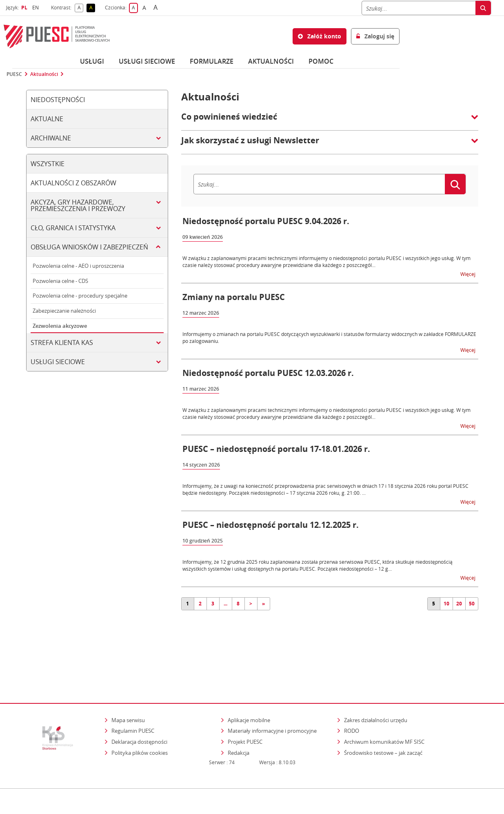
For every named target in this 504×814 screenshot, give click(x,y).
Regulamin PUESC (133, 695)
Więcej (468, 274)
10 (446, 604)
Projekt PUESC (245, 706)
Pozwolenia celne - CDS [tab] (60, 281)
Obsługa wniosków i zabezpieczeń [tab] (89, 247)
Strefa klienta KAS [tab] (62, 343)
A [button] (81, 8)
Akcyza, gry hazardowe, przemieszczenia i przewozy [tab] (78, 205)
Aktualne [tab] (47, 119)
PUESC (14, 74)
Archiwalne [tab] (51, 138)
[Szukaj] (419, 8)
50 (472, 604)
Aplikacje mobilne (249, 685)
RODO (352, 695)
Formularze (212, 61)
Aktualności (271, 61)
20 (459, 604)
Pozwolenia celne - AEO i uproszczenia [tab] (78, 266)
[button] (330, 121)
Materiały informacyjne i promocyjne (272, 695)
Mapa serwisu (128, 685)
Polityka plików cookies (140, 717)
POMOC (321, 61)
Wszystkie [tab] (48, 164)
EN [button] (37, 8)
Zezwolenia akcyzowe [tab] (60, 326)
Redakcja (239, 717)
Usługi (92, 61)
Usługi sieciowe (147, 61)
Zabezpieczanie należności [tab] (64, 311)
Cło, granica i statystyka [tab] (73, 228)
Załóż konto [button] (320, 36)
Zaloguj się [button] (375, 36)
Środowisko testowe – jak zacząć (384, 717)
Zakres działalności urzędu (376, 684)
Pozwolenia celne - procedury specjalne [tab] (80, 296)
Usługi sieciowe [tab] (58, 362)
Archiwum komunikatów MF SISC (384, 706)
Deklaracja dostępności (139, 706)
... (225, 604)
